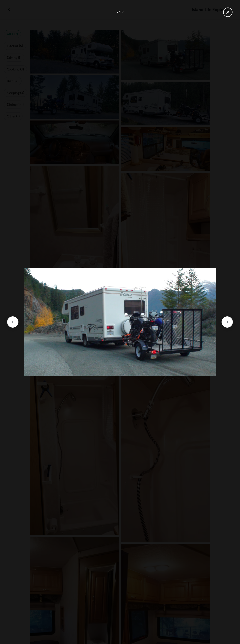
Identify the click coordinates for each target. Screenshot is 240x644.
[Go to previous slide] (13, 322)
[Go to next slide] (227, 322)
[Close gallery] (228, 12)
